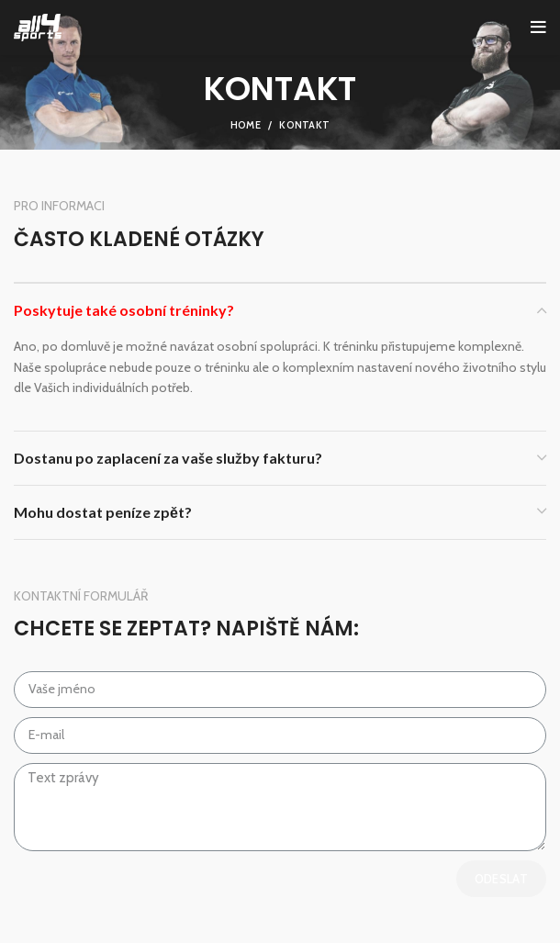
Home (246, 125)
